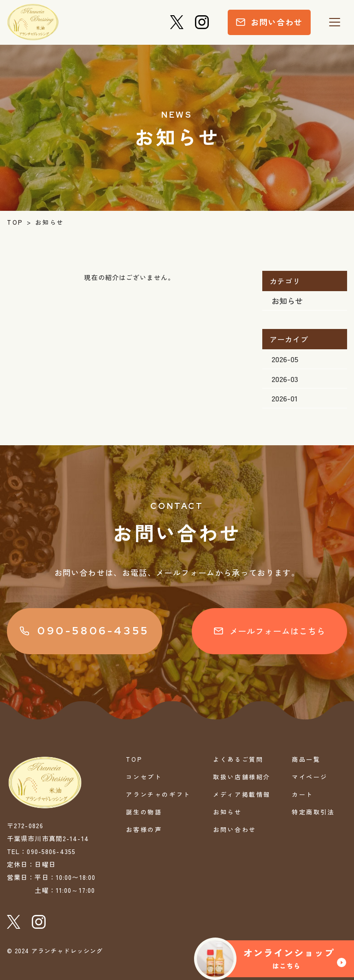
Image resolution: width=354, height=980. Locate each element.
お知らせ (287, 301)
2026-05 (285, 359)
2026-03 (285, 379)
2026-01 (285, 398)
